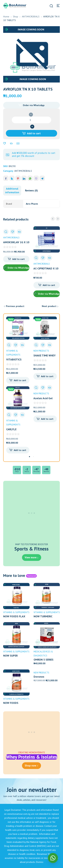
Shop (16, 17)
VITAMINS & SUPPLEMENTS (16, 612)
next (58, 219)
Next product (49, 306)
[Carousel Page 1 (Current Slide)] (29, 457)
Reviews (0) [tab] (31, 190)
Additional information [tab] (12, 190)
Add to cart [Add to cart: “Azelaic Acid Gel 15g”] (47, 419)
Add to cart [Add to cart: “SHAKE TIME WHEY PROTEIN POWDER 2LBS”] (47, 376)
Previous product (15, 306)
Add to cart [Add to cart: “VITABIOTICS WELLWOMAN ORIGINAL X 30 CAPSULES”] (20, 380)
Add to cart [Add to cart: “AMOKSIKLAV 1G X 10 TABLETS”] (18, 259)
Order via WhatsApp (34, 105)
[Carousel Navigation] (55, 219)
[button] (32, 105)
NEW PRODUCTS (41, 351)
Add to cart (34, 133)
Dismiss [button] (40, 862)
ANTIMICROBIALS (31, 17)
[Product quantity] (32, 120)
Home (6, 17)
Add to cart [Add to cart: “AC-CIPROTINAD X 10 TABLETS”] (49, 285)
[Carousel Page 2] (33, 457)
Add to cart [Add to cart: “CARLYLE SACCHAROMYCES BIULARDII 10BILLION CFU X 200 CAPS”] (20, 450)
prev (53, 219)
